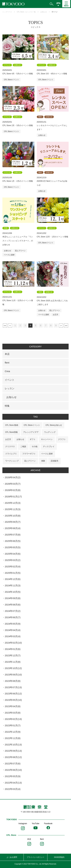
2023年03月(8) (13, 713)
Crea (7, 371)
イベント (10, 380)
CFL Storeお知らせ (54, 425)
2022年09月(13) (13, 751)
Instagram (23, 824)
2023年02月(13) (13, 719)
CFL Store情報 (11, 432)
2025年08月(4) (13, 528)
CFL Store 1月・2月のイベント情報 (18, 181)
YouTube (35, 824)
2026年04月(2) (13, 477)
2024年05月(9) (13, 624)
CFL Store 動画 (12, 425)
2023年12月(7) (13, 655)
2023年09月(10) (13, 675)
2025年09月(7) (13, 522)
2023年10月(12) (13, 668)
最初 (5, 326)
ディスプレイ (49, 447)
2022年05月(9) (13, 776)
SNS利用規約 (59, 857)
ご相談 (23, 447)
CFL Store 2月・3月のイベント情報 (18, 125)
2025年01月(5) (13, 573)
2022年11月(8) (13, 738)
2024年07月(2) (13, 611)
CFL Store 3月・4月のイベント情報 (52, 74)
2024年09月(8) (13, 598)
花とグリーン (20, 251)
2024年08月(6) (13, 605)
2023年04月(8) (13, 706)
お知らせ (44, 12)
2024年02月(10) (13, 643)
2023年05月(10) (13, 700)
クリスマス (10, 447)
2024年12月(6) (13, 579)
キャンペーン (47, 439)
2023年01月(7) (13, 725)
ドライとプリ (11, 454)
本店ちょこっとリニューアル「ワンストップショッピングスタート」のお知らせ (18, 241)
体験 (43, 461)
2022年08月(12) (13, 757)
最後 (66, 326)
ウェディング (50, 432)
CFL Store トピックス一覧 (26, 12)
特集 (7, 406)
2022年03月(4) (13, 789)
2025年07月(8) (13, 535)
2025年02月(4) (13, 566)
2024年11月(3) (13, 585)
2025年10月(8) (13, 516)
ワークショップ (12, 461)
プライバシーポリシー (35, 857)
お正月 (55, 315)
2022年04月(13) (13, 783)
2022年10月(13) (13, 745)
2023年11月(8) (13, 662)
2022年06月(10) (13, 770)
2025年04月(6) (13, 554)
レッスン (10, 388)
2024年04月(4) (13, 630)
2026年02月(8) (13, 490)
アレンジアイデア (31, 432)
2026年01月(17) (13, 496)
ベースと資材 (9, 255)
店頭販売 (54, 461)
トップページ (7, 12)
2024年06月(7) (13, 617)
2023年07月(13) (13, 687)
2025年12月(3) (13, 503)
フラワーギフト (29, 454)
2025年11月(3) (13, 509)
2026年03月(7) (13, 484)
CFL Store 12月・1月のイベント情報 (53, 237)
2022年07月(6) (13, 764)
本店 (7, 354)
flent (7, 363)
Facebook (48, 824)
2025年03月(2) (13, 560)
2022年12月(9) (13, 732)
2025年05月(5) (13, 547)
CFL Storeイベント (11, 80)
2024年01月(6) (13, 649)
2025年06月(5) (13, 541)
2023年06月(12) (13, 694)
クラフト (62, 439)
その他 (35, 447)
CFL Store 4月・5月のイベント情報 (18, 74)
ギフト (33, 439)
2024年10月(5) (13, 592)
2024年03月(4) (13, 636)
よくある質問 (12, 857)
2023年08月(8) (13, 681)
